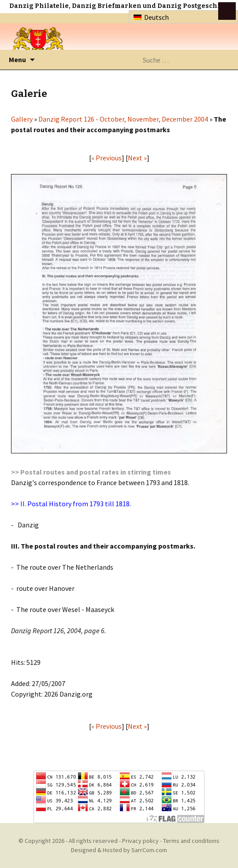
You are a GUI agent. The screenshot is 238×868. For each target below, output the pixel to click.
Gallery (22, 119)
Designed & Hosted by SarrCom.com (119, 850)
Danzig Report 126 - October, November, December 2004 (123, 119)
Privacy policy (140, 841)
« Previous (106, 158)
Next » (137, 158)
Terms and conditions (191, 841)
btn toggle (227, 11)
